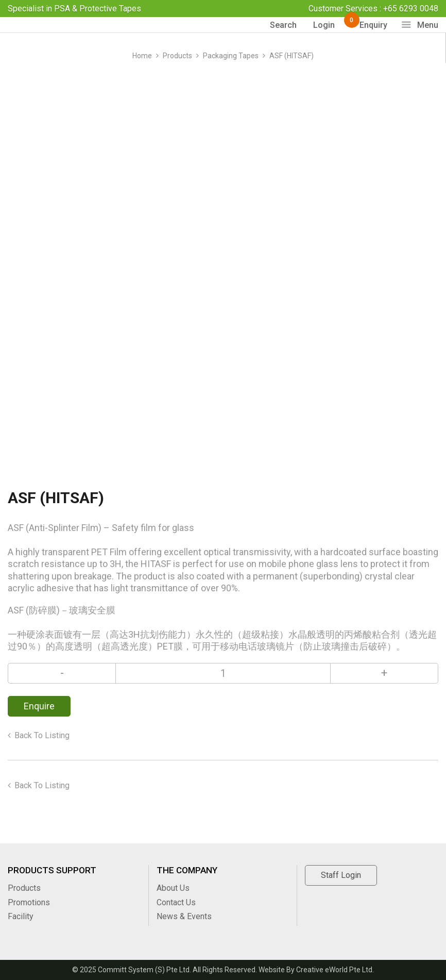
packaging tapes (231, 56)
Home (142, 56)
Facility (21, 916)
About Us (173, 888)
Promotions (29, 902)
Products (177, 56)
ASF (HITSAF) (291, 56)
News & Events (184, 916)
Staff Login (341, 875)
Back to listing (42, 735)
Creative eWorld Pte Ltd (334, 970)
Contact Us (176, 902)
